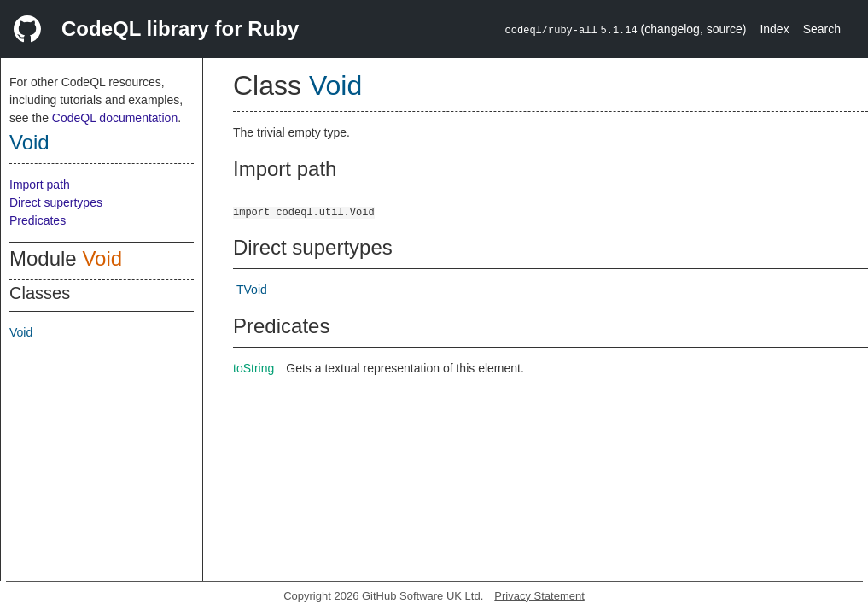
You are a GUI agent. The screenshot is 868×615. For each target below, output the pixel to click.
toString (253, 368)
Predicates (38, 220)
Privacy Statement (539, 596)
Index (774, 29)
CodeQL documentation (115, 118)
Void (29, 142)
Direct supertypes (56, 202)
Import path (40, 184)
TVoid (252, 290)
